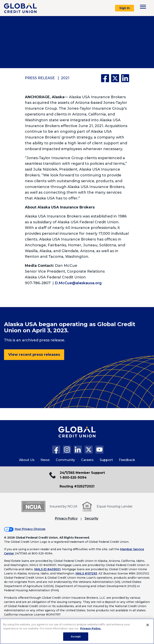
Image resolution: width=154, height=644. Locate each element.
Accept (76, 636)
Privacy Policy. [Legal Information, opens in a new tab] (91, 628)
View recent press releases (34, 355)
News (45, 460)
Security (91, 518)
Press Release (40, 78)
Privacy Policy (66, 518)
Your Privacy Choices (30, 529)
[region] (77, 631)
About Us (27, 460)
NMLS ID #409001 (47, 569)
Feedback (127, 460)
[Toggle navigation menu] (143, 7)
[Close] (148, 625)
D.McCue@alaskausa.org (78, 283)
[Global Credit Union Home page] (77, 436)
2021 (65, 78)
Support (106, 460)
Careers (87, 460)
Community (65, 460)
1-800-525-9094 (73, 478)
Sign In (125, 8)
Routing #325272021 (77, 486)
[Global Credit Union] (20, 8)
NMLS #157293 (86, 573)
